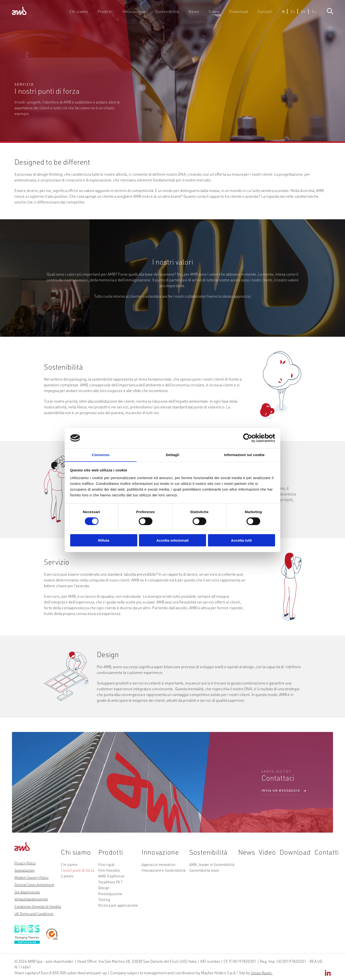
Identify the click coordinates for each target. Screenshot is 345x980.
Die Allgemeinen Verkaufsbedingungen (31, 895)
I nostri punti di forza (77, 873)
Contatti (264, 13)
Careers (67, 879)
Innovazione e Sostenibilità (161, 873)
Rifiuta (104, 541)
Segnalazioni (24, 870)
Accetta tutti (241, 541)
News (197, 13)
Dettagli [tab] (172, 455)
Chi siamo (91, 13)
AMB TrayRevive (110, 879)
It (281, 13)
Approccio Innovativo (156, 868)
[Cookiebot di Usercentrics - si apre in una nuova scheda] (254, 438)
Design (103, 889)
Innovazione (142, 13)
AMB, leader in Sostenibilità (209, 868)
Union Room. (262, 972)
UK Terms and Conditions (34, 913)
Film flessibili (108, 873)
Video (216, 13)
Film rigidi (105, 868)
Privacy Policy (25, 863)
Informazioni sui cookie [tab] (244, 455)
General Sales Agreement (34, 885)
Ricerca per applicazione (116, 906)
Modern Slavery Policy (32, 877)
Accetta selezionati (172, 541)
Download (239, 13)
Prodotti (115, 13)
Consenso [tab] (101, 455)
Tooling (103, 900)
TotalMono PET (109, 884)
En (290, 13)
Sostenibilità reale (201, 873)
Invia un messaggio (281, 791)
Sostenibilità (172, 13)
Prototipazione (109, 895)
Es (311, 13)
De (301, 13)
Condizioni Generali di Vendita (38, 906)
